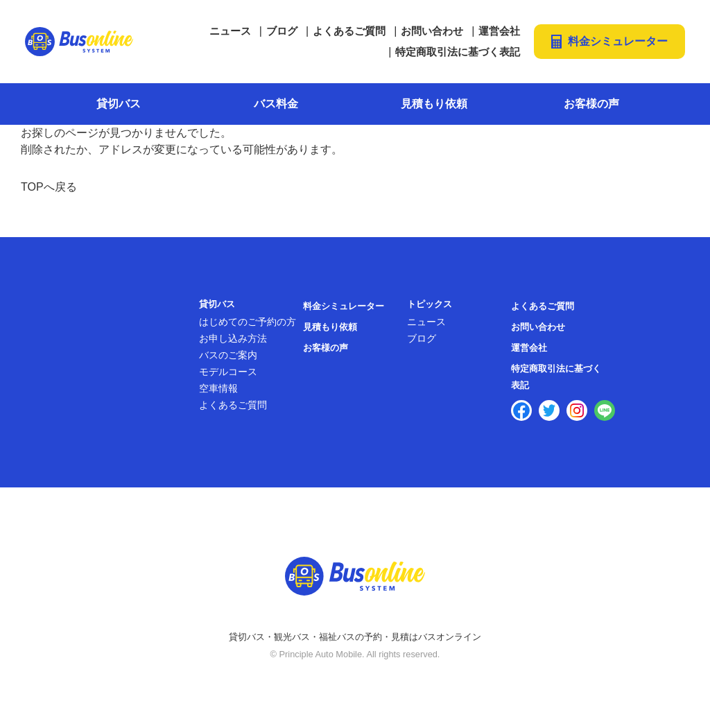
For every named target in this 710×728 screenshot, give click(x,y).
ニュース (230, 31)
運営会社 (499, 31)
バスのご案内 (228, 355)
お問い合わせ (432, 31)
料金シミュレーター (618, 41)
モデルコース (228, 372)
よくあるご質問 (349, 31)
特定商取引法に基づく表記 (458, 52)
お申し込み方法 (233, 338)
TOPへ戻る (49, 187)
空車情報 (218, 388)
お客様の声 (591, 104)
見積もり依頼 (434, 104)
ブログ (282, 31)
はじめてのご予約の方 (248, 322)
